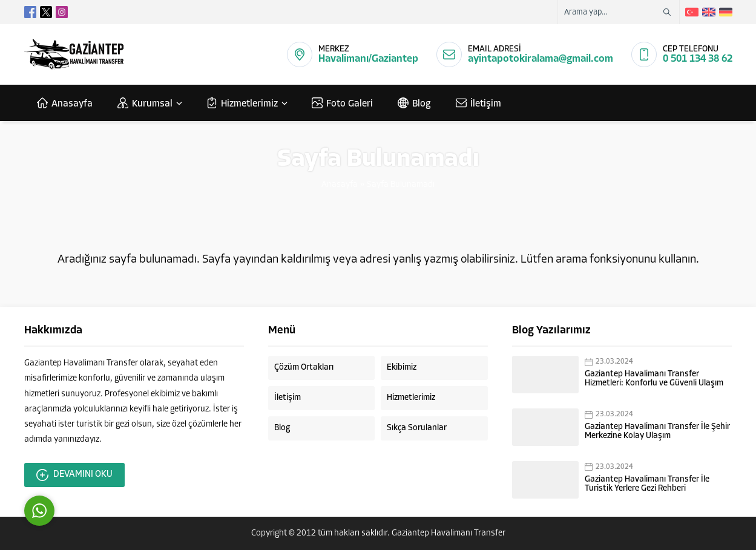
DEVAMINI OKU (74, 475)
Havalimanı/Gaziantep (368, 59)
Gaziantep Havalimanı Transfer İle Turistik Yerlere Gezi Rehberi (647, 484)
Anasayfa (340, 185)
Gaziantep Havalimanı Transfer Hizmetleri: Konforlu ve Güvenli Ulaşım (654, 379)
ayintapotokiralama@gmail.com (541, 59)
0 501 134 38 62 (698, 59)
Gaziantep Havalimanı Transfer (449, 533)
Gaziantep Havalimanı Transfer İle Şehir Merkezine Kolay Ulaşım (657, 431)
